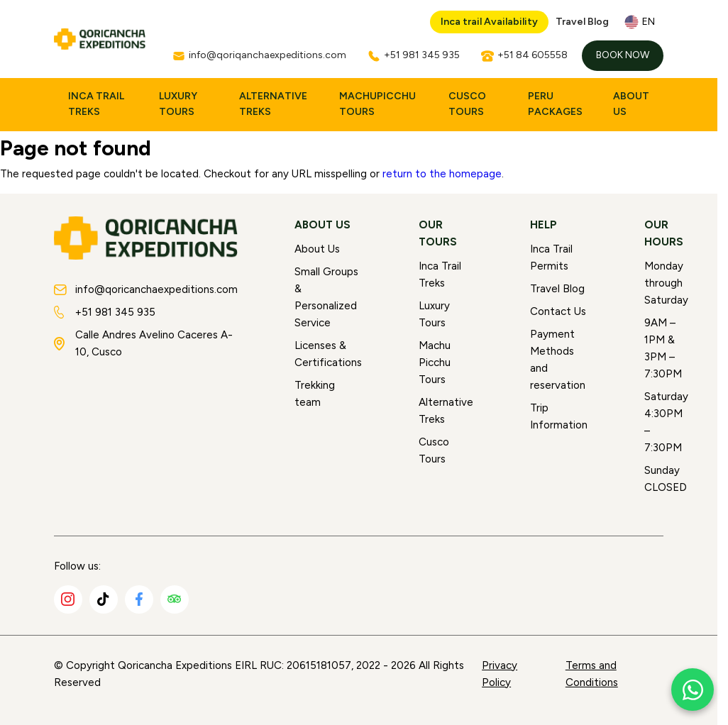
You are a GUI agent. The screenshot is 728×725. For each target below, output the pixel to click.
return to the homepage (442, 174)
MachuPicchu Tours (377, 104)
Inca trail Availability (489, 22)
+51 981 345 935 (105, 312)
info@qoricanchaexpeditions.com (146, 289)
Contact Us (558, 311)
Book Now (623, 55)
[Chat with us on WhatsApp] (693, 690)
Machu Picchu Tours (435, 362)
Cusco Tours (467, 104)
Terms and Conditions (592, 674)
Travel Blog (582, 22)
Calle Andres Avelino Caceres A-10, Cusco (143, 343)
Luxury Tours (178, 104)
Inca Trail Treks (96, 104)
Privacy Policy (500, 674)
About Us (631, 104)
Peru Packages (555, 104)
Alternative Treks (273, 104)
